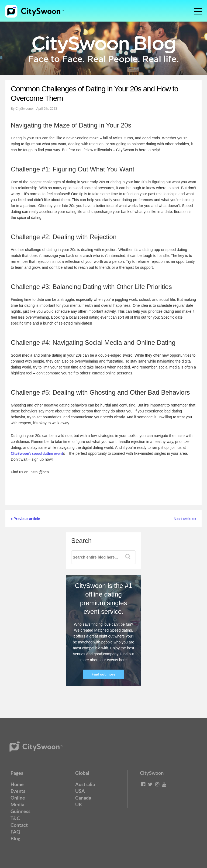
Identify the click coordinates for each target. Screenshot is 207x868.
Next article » (185, 519)
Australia (85, 784)
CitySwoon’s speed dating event (37, 453)
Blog (15, 838)
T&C (15, 818)
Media (17, 804)
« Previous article (25, 519)
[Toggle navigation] (194, 11)
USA (80, 791)
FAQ (15, 832)
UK (79, 804)
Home (17, 784)
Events (18, 791)
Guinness (20, 811)
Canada (83, 798)
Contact (19, 825)
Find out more (103, 674)
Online (18, 798)
